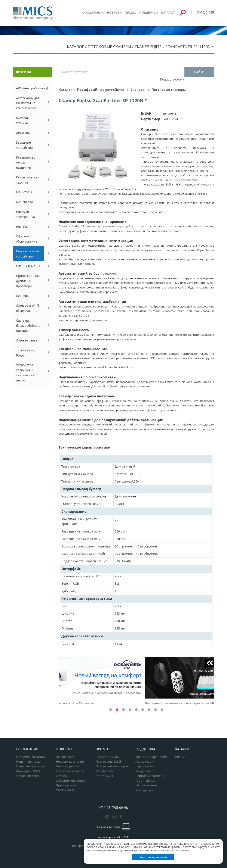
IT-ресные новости (70, 771)
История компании (31, 757)
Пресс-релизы (66, 785)
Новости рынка (67, 766)
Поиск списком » (172, 79)
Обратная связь (28, 776)
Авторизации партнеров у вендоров (145, 766)
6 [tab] (143, 710)
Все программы (107, 757)
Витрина (182, 757)
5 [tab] (136, 710)
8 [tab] (156, 710)
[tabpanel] (136, 681)
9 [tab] (162, 710)
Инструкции (145, 790)
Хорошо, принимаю (153, 857)
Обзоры (62, 776)
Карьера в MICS (28, 771)
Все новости (65, 757)
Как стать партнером (151, 757)
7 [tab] (149, 710)
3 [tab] (123, 710)
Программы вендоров (112, 766)
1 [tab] (111, 710)
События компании (70, 781)
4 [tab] (130, 710)
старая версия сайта (113, 837)
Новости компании (70, 762)
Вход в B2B (205, 12)
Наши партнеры (29, 762)
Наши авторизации (31, 766)
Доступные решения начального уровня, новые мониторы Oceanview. (112, 703)
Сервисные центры (150, 776)
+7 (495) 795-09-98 (113, 808)
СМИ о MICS (65, 790)
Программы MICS (109, 762)
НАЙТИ (199, 72)
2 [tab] (117, 710)
